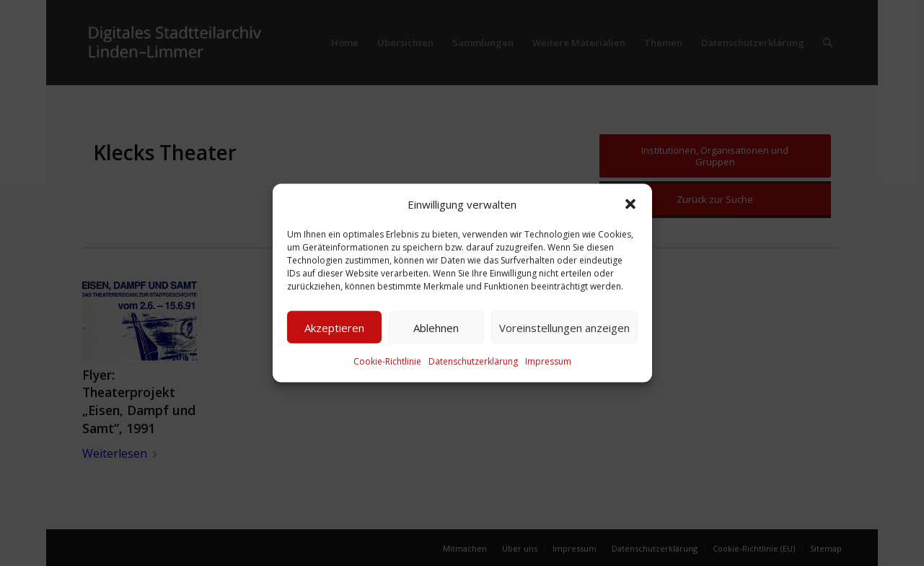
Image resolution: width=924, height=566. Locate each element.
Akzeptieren (334, 328)
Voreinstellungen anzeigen (564, 328)
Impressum (548, 361)
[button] (630, 204)
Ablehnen (436, 328)
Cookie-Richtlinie (387, 361)
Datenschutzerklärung (473, 361)
